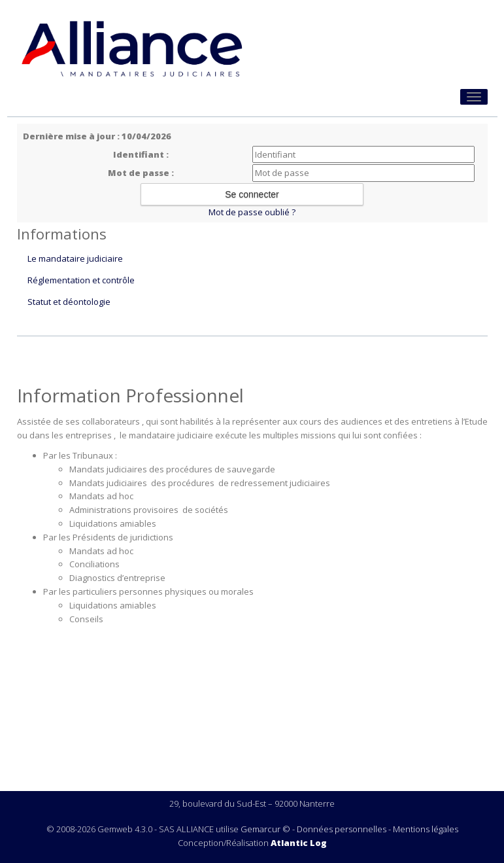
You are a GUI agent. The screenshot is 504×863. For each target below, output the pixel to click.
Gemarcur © (265, 829)
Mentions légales (426, 829)
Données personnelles (342, 829)
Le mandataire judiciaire (75, 258)
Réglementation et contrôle (81, 280)
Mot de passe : (141, 173)
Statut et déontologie (69, 302)
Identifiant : (141, 154)
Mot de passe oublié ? (252, 212)
